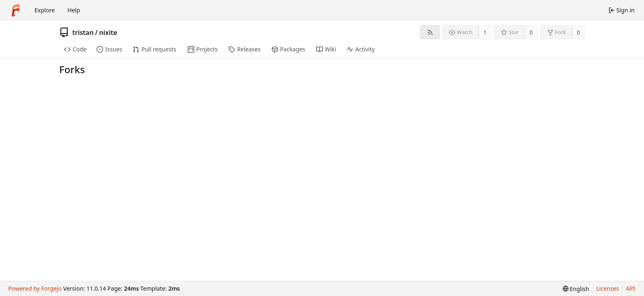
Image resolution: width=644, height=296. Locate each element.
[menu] (576, 289)
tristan (83, 32)
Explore (45, 10)
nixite (108, 32)
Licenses (608, 288)
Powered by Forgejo (35, 288)
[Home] (16, 10)
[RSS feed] (430, 32)
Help (74, 10)
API (630, 288)
